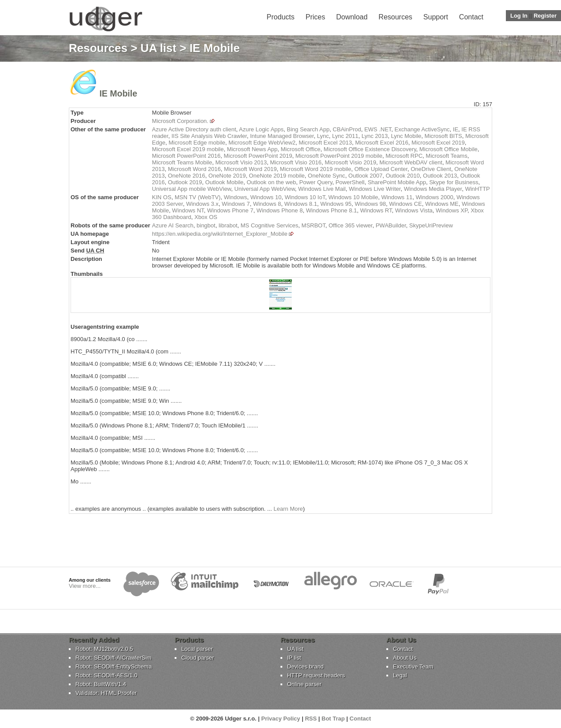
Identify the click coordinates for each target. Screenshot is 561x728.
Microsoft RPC (404, 156)
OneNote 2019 (227, 176)
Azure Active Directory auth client (194, 129)
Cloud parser (198, 658)
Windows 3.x (202, 204)
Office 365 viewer (350, 225)
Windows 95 (336, 204)
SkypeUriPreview (431, 225)
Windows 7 (236, 204)
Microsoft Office (301, 149)
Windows (235, 197)
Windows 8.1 (300, 204)
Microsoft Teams (446, 156)
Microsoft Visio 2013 (241, 162)
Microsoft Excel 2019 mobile (188, 149)
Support (436, 17)
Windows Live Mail (322, 189)
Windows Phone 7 (230, 210)
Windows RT (376, 210)
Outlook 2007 (365, 176)
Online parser (304, 684)
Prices (315, 17)
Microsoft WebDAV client (411, 162)
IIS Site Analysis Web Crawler (209, 136)
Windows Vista (414, 210)
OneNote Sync (327, 176)
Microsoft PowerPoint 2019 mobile (339, 156)
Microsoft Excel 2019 (438, 143)
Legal (400, 675)
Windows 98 (370, 204)
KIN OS (162, 197)
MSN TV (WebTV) (198, 197)
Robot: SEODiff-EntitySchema (114, 667)
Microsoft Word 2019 (251, 169)
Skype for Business (454, 182)
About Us (405, 658)
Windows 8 (267, 204)
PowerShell (350, 182)
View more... (85, 586)
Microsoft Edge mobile (197, 143)
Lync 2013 (375, 136)
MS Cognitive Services (270, 225)
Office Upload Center (381, 169)
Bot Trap (333, 719)
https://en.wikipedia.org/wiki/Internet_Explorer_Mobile (220, 234)
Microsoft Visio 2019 (350, 162)
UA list (159, 48)
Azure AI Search (173, 225)
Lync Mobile (406, 136)
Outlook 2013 (440, 176)
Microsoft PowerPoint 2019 (258, 156)
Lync (323, 136)
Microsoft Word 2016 (194, 169)
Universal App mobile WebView (192, 189)
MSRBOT (314, 225)
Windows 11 (397, 197)
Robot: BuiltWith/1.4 (101, 684)
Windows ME (442, 204)
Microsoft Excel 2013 (325, 143)
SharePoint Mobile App (397, 182)
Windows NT (188, 210)
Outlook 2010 (402, 176)
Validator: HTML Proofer (106, 693)
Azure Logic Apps (261, 129)
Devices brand (305, 667)
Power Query (316, 182)
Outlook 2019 (185, 182)
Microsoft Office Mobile (449, 149)
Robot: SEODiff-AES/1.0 (107, 675)
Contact (471, 17)
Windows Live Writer (375, 189)
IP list (294, 658)
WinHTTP (477, 189)
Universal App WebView (265, 189)
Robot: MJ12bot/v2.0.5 (104, 649)
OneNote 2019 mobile (277, 176)
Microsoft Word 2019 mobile (316, 169)
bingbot (206, 225)
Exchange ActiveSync (422, 129)
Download (352, 17)
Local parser (197, 649)
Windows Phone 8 (280, 210)
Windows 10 (266, 197)
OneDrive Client (431, 169)
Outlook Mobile (224, 182)
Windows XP (452, 210)
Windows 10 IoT (305, 197)
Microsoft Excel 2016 (382, 143)
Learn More (288, 509)
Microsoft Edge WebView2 (262, 143)
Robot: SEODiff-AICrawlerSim (113, 658)
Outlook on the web (271, 182)
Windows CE (405, 204)
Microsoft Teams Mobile (182, 162)
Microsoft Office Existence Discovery (370, 149)
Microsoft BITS (443, 136)
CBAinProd (347, 129)
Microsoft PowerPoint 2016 (186, 156)
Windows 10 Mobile (353, 197)
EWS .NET (378, 129)
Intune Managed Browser (282, 136)
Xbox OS (206, 217)
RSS (311, 719)
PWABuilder (391, 225)
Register (545, 16)
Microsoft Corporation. (180, 121)
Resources (395, 17)
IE (456, 129)
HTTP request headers (316, 675)
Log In (519, 16)
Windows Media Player (433, 189)
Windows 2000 (434, 197)
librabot (228, 225)
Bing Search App (308, 129)
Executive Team (413, 667)
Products (281, 17)
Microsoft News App (252, 149)
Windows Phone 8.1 (332, 210)
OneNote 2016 (187, 176)
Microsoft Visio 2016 (296, 162)
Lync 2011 (345, 136)
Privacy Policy (280, 719)
